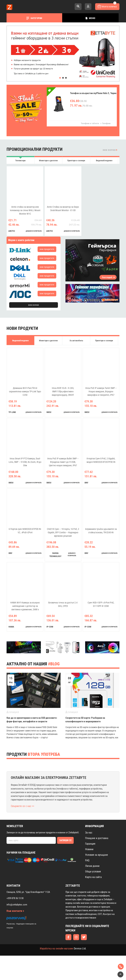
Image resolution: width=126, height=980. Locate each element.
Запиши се (65, 865)
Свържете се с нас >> (22, 830)
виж (47, 249)
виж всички (110, 150)
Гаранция (90, 868)
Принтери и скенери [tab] (76, 160)
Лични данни (92, 890)
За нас (89, 857)
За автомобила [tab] (76, 341)
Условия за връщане (97, 879)
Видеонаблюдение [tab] (104, 160)
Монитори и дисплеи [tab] (48, 160)
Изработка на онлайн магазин (57, 973)
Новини (89, 874)
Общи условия (93, 896)
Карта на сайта (93, 901)
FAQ (87, 885)
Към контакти (15, 935)
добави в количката (34, 231)
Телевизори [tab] (20, 160)
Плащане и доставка (97, 863)
